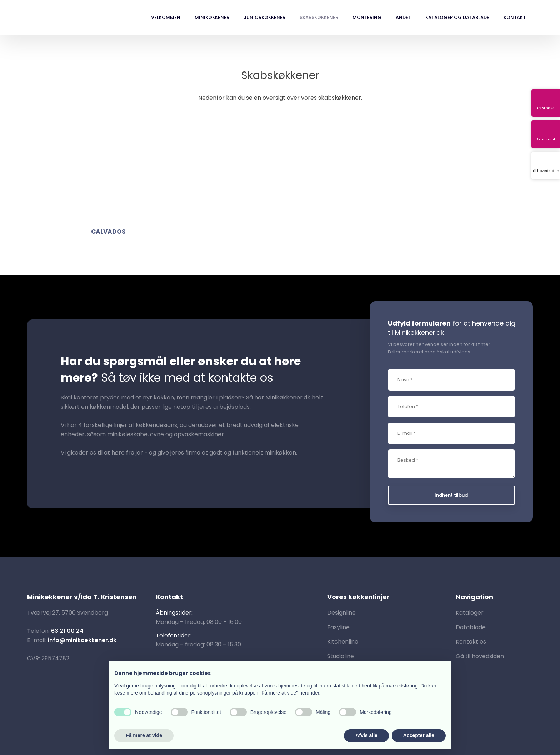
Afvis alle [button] (366, 735)
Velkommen (166, 17)
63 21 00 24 (67, 631)
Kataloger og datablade (457, 17)
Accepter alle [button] (419, 735)
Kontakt (515, 17)
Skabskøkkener (319, 17)
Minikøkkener (212, 17)
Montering (367, 17)
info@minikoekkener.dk (82, 640)
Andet (403, 17)
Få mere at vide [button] (144, 735)
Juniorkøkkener (264, 17)
